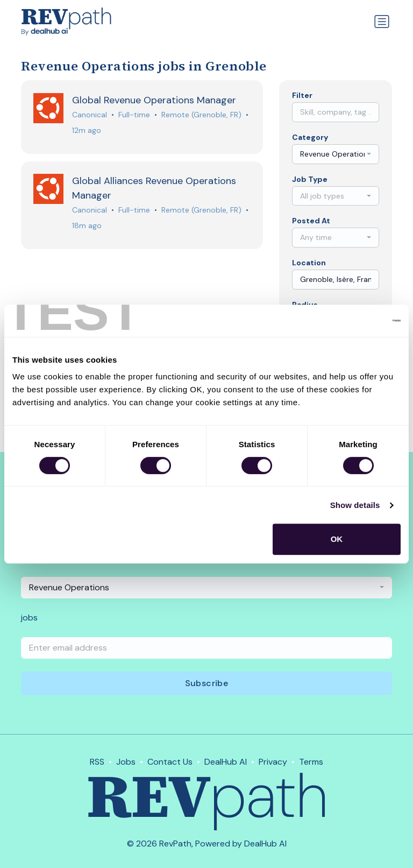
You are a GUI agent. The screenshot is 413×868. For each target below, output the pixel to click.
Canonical (90, 115)
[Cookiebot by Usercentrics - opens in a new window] (354, 321)
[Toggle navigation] (382, 22)
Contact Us (170, 762)
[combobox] (336, 154)
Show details (355, 505)
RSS (97, 762)
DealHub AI (226, 762)
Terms (311, 762)
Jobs (126, 762)
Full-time (135, 115)
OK (337, 539)
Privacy (273, 762)
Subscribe (207, 683)
